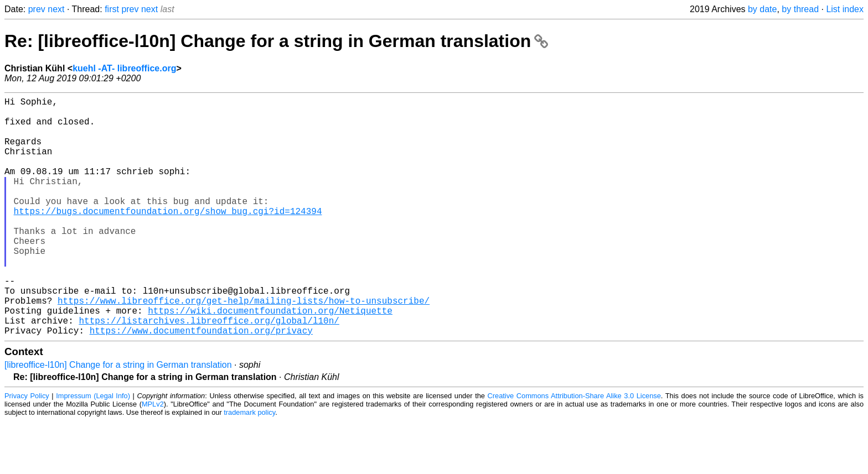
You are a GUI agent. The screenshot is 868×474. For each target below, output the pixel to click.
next (56, 9)
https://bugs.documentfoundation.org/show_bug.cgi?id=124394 (168, 237)
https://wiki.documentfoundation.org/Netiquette (270, 359)
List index (845, 9)
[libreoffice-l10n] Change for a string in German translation (118, 418)
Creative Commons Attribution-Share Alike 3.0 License (574, 449)
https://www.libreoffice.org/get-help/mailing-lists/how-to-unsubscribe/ (244, 347)
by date (762, 9)
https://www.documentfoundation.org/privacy (201, 383)
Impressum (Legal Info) (93, 449)
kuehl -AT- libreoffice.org (124, 68)
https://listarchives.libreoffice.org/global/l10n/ (209, 371)
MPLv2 (153, 457)
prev (37, 9)
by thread (800, 9)
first (112, 9)
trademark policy (249, 465)
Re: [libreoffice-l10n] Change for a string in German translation (276, 41)
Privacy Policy (27, 449)
